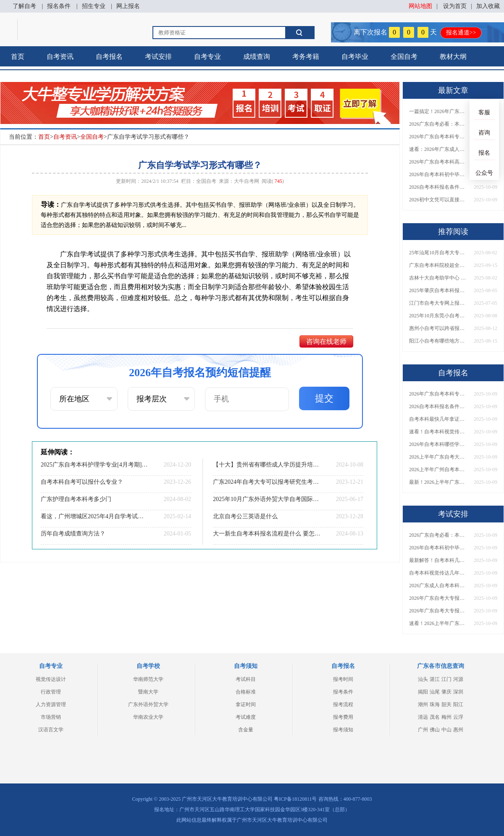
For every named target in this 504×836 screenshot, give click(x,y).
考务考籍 (306, 57)
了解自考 (24, 6)
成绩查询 (257, 57)
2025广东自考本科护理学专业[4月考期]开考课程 (94, 465)
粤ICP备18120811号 (295, 799)
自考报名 (109, 57)
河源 (458, 679)
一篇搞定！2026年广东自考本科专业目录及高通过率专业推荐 (438, 111)
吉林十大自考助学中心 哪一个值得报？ (438, 278)
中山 (446, 730)
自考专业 (207, 57)
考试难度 (246, 717)
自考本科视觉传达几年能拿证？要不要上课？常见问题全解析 (438, 573)
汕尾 (435, 692)
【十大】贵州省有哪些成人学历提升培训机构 (267, 465)
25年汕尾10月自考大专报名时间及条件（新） (438, 253)
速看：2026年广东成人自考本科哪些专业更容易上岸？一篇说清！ (438, 149)
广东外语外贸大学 (148, 704)
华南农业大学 (148, 717)
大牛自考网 (247, 181)
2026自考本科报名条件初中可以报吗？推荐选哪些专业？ (438, 187)
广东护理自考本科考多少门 (76, 499)
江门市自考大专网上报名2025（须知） (438, 303)
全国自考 (404, 57)
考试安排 (158, 57)
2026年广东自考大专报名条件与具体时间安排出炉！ (438, 598)
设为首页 (455, 6)
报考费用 (343, 717)
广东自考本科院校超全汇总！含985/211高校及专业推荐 (438, 265)
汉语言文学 (51, 730)
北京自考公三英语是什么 (245, 516)
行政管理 (51, 692)
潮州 (423, 704)
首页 (18, 57)
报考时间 (343, 679)
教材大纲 (453, 57)
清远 (423, 717)
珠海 (435, 704)
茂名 (435, 717)
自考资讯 (60, 57)
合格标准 (246, 692)
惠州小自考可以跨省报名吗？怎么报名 (438, 328)
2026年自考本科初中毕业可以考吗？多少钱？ (438, 174)
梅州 (446, 717)
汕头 (423, 679)
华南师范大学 (148, 679)
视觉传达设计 (51, 679)
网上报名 (128, 6)
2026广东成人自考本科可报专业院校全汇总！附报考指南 (438, 585)
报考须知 (343, 730)
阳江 (458, 704)
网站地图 (420, 6)
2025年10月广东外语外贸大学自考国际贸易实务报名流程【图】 (267, 499)
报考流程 (343, 704)
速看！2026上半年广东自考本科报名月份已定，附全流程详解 (438, 623)
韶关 (446, 704)
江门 (446, 679)
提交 (324, 398)
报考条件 (343, 692)
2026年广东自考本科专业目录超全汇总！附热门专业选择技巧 (438, 137)
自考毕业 (355, 57)
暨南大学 (148, 692)
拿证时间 (246, 704)
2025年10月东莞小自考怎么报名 (438, 316)
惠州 (458, 730)
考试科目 (246, 679)
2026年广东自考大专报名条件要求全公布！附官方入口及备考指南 (438, 611)
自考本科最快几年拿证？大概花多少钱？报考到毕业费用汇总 (438, 419)
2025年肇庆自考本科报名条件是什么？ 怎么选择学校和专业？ (438, 290)
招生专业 (94, 6)
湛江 (435, 679)
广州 (423, 730)
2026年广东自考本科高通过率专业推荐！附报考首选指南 (438, 162)
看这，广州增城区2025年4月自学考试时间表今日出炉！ (94, 516)
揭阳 (423, 692)
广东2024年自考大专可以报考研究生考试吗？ (267, 482)
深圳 (458, 692)
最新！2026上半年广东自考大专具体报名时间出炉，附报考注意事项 (438, 482)
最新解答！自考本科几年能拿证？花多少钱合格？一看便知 (438, 560)
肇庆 (446, 692)
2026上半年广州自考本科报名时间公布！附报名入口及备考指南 (438, 469)
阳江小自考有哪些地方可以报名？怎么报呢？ (438, 341)
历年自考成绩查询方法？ (73, 534)
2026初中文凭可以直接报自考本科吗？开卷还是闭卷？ (438, 200)
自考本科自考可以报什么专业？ (82, 482)
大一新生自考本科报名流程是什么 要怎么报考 (267, 534)
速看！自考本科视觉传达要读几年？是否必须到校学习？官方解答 (438, 432)
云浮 (458, 717)
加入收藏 (488, 6)
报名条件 (59, 6)
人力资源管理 (51, 704)
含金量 (246, 730)
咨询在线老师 (326, 342)
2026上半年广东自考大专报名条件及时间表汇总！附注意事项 (438, 457)
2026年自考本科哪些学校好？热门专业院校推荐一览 (438, 444)
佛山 (435, 730)
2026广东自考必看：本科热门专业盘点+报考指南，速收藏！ (438, 124)
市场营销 (51, 717)
